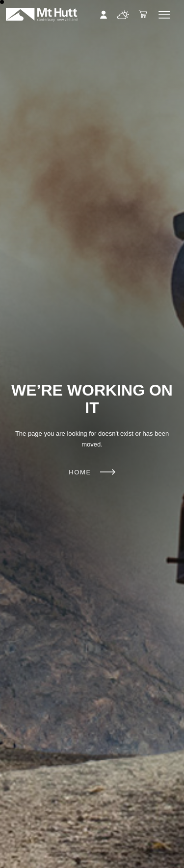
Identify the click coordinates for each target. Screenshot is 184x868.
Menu (164, 15)
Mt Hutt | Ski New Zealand (42, 15)
